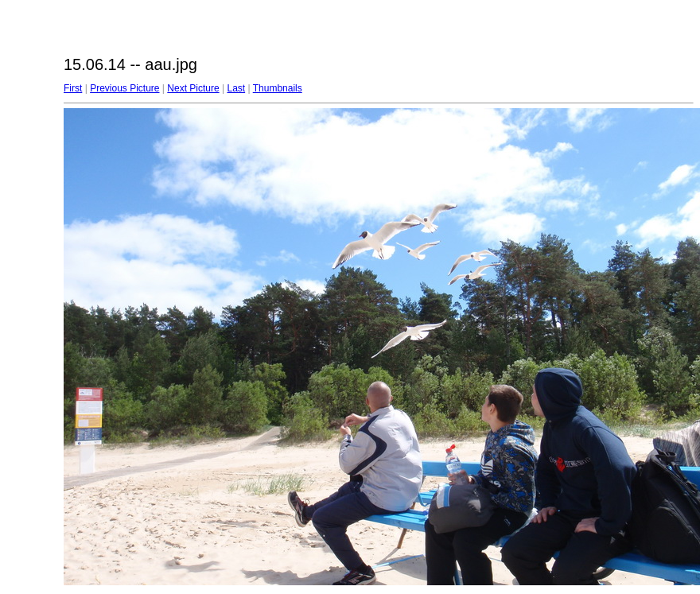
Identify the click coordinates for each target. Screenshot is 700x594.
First (73, 88)
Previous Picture (124, 88)
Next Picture (193, 88)
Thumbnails (278, 88)
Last (236, 88)
